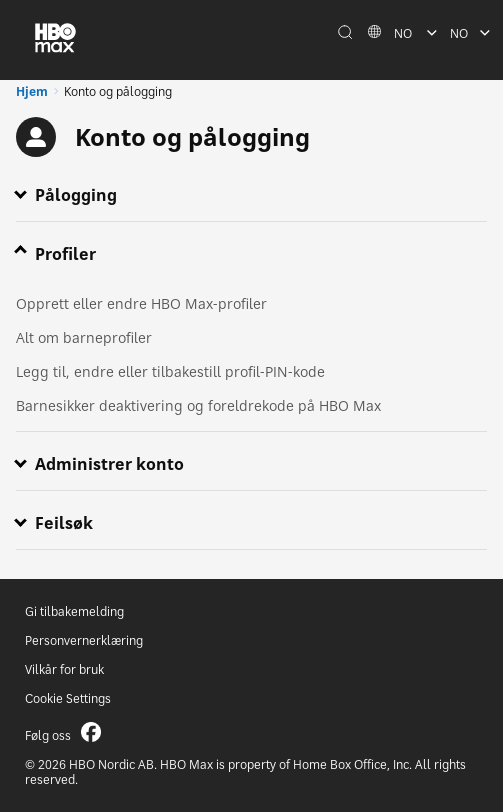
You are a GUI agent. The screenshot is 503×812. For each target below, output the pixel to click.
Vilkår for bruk (64, 669)
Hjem (32, 91)
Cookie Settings (68, 698)
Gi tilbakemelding (74, 611)
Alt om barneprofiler (84, 337)
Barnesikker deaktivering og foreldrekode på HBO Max (198, 405)
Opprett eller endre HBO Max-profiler (141, 303)
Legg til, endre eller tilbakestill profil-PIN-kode (170, 371)
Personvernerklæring (84, 640)
